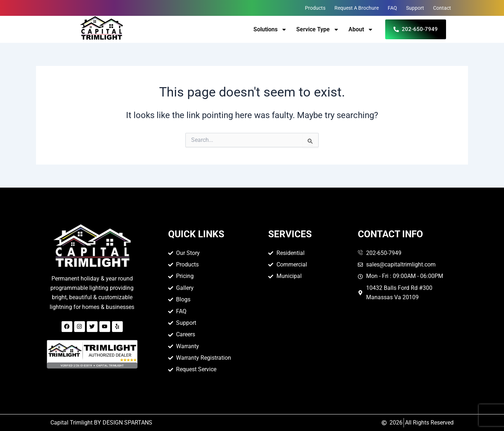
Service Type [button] (318, 30)
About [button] (361, 30)
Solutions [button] (270, 30)
